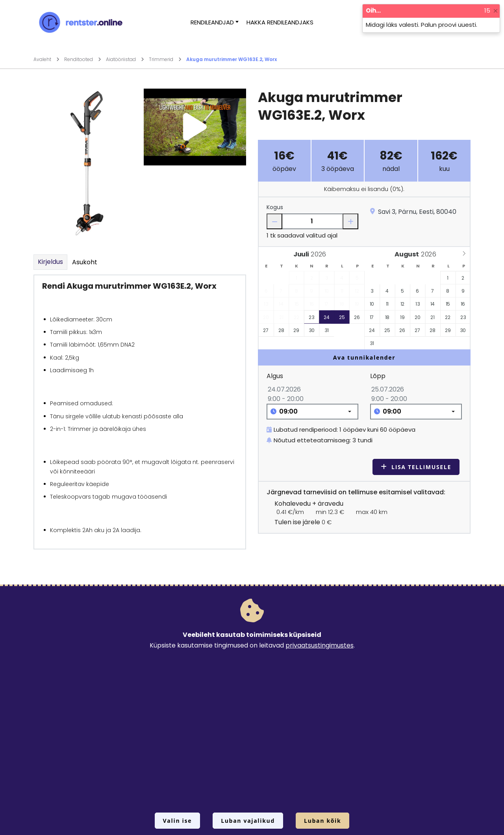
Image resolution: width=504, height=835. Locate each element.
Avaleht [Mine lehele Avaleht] (46, 59)
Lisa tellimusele (416, 467)
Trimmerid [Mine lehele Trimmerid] (165, 59)
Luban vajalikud (248, 821)
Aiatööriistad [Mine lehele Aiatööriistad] (125, 59)
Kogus (275, 207)
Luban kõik (322, 821)
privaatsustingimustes (320, 645)
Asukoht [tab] (85, 262)
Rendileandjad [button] (212, 22)
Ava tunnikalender (364, 357)
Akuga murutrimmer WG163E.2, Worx (232, 59)
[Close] (496, 11)
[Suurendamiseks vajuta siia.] (85, 165)
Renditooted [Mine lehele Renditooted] (83, 59)
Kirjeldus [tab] (50, 262)
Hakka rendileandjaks (280, 22)
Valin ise (178, 821)
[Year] (321, 254)
